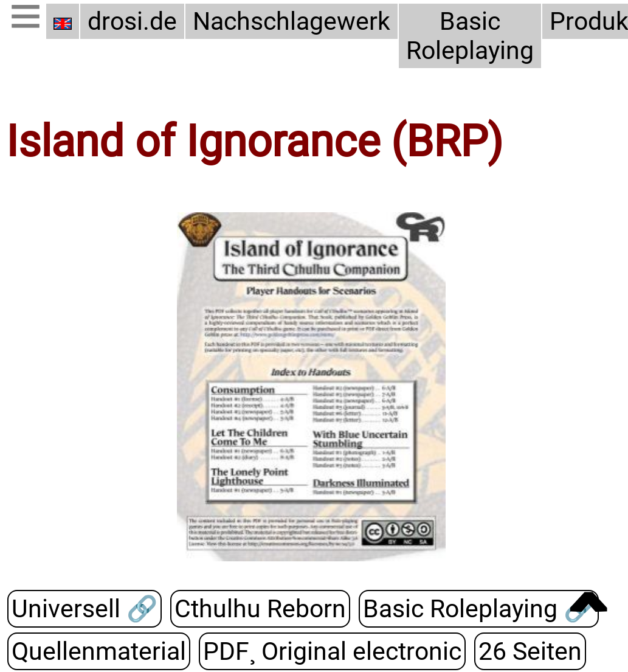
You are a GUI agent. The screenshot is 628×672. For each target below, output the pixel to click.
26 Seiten (530, 651)
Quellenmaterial (99, 651)
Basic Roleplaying (470, 36)
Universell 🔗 (85, 609)
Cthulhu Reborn (260, 609)
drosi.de (132, 21)
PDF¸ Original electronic (332, 651)
